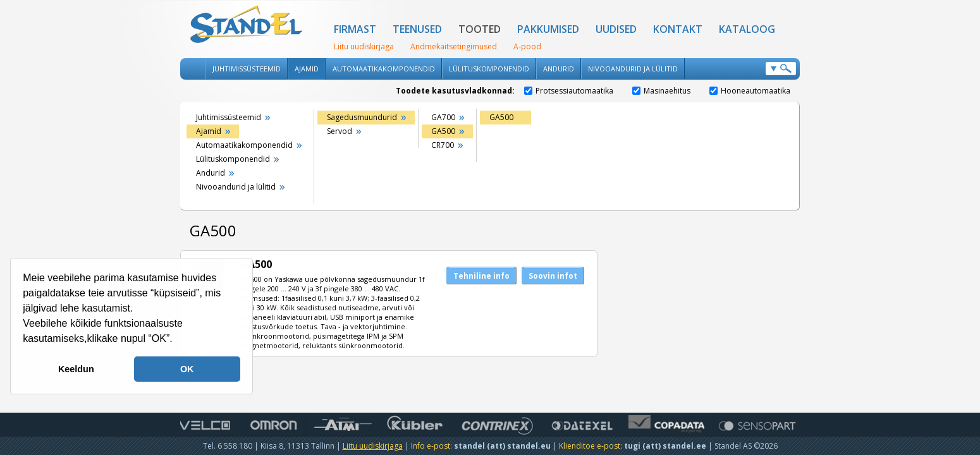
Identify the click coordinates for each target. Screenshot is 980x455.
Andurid (559, 69)
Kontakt (678, 29)
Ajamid (307, 69)
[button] (177, 340)
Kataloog (747, 29)
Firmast (355, 29)
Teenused (417, 29)
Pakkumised (548, 29)
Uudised (616, 29)
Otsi (781, 69)
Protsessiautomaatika (569, 91)
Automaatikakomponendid (384, 69)
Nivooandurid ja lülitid (633, 69)
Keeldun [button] (76, 369)
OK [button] (187, 369)
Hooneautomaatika (750, 91)
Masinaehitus (661, 91)
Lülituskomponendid (489, 69)
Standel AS (247, 25)
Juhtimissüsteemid (247, 69)
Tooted (480, 29)
